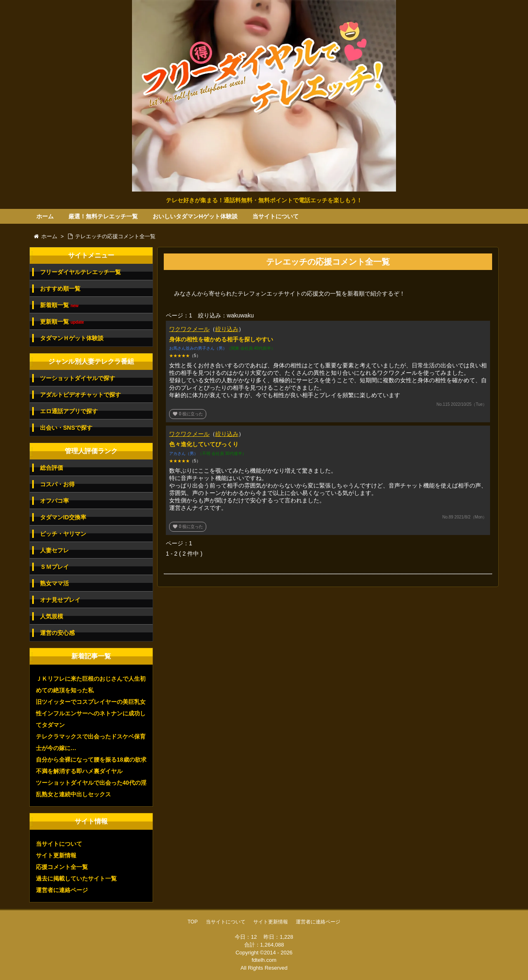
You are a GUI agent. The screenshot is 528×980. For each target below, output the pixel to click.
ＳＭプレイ (54, 567)
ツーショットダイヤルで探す (78, 378)
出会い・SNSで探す (66, 428)
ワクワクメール (189, 329)
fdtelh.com (264, 960)
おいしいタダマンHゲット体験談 (195, 216)
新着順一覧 (59, 305)
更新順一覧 (62, 322)
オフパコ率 (54, 501)
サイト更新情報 (56, 855)
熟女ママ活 (54, 583)
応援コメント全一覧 (62, 867)
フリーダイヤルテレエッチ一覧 (80, 272)
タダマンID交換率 (63, 517)
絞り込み (227, 329)
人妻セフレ (54, 550)
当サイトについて (276, 216)
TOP (193, 922)
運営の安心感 (57, 633)
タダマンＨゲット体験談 (72, 338)
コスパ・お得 (57, 484)
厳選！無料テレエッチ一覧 (103, 216)
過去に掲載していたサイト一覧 (76, 878)
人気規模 (52, 616)
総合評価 (52, 468)
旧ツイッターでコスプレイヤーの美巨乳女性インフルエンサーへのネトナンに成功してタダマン (91, 713)
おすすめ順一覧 (60, 289)
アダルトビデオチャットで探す (80, 395)
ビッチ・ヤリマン (63, 534)
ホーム (45, 216)
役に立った (188, 414)
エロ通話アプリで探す (69, 411)
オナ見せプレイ (60, 600)
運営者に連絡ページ (62, 890)
